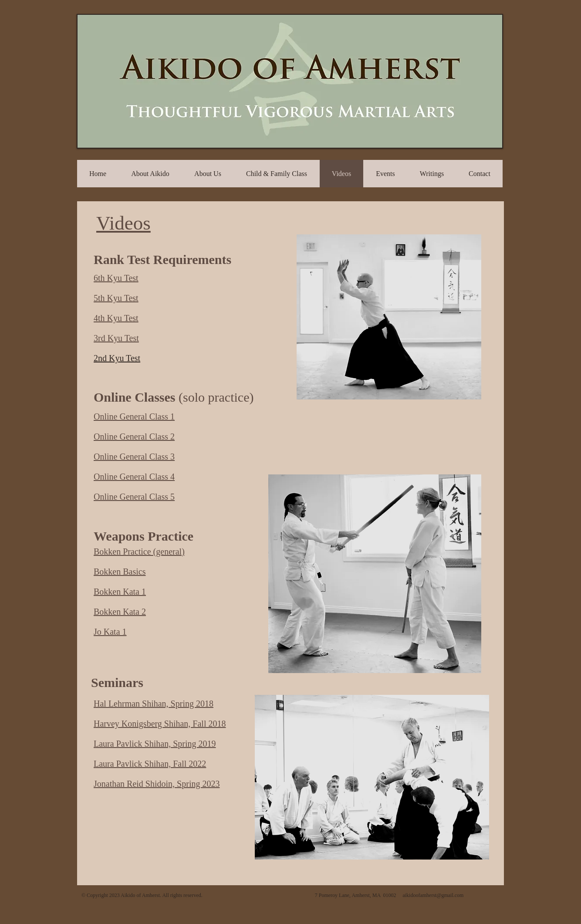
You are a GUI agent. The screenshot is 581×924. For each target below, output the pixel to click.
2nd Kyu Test (117, 358)
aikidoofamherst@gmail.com (433, 895)
